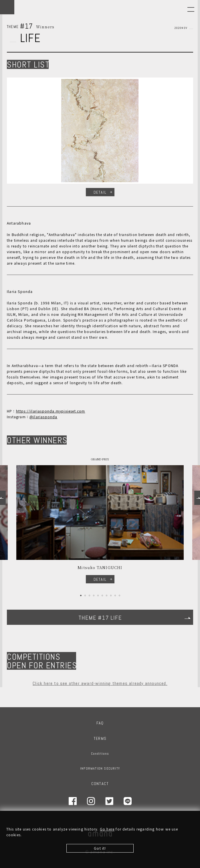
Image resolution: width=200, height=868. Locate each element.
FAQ (100, 723)
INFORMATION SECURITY (100, 768)
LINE (128, 801)
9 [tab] (115, 595)
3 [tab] (89, 595)
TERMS (100, 738)
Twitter (109, 801)
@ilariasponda (43, 417)
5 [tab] (98, 595)
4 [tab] (94, 595)
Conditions (100, 754)
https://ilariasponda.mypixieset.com (51, 411)
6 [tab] (102, 595)
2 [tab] (85, 595)
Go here (107, 830)
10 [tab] (119, 595)
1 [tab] (81, 595)
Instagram (91, 801)
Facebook (73, 801)
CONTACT (100, 784)
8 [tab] (111, 595)
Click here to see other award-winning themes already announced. (100, 683)
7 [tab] (107, 595)
